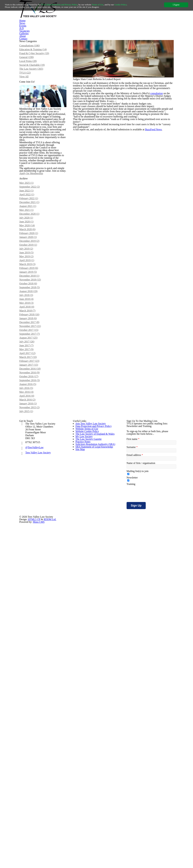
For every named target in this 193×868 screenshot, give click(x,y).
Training (131, 802)
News (58, 36)
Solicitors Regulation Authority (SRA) (95, 795)
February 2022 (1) (33, 372)
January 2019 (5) (32, 473)
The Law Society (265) (35, 114)
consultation (162, 153)
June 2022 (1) (31, 362)
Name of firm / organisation (141, 776)
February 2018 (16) (33, 532)
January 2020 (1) (32, 426)
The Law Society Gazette (89, 777)
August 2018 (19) (32, 500)
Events (72, 36)
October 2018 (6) (32, 489)
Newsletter (132, 794)
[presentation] (151, 812)
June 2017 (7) (31, 575)
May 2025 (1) (30, 351)
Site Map (80, 813)
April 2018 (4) (30, 521)
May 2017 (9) (30, 580)
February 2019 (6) (33, 468)
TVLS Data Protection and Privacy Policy (66, 5)
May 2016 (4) (30, 638)
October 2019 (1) (32, 436)
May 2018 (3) (30, 516)
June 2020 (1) (31, 404)
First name (133, 748)
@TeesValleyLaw (35, 748)
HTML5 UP (98, 849)
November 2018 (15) (34, 484)
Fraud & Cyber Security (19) (38, 92)
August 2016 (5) (32, 628)
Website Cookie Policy (87, 750)
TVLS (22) (29, 119)
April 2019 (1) (30, 457)
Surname (132, 758)
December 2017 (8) (34, 543)
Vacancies (101, 36)
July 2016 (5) (30, 633)
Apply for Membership (41, 324)
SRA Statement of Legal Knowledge (94, 804)
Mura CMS (142, 849)
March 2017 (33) (32, 591)
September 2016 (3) (34, 622)
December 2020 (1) (34, 394)
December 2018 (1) (34, 479)
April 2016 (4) (30, 644)
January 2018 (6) (32, 537)
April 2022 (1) (30, 367)
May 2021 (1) (30, 388)
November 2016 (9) (34, 612)
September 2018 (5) (34, 495)
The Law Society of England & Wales (95, 759)
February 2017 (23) (33, 596)
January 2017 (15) (33, 601)
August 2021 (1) (32, 383)
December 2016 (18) (34, 607)
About (133, 36)
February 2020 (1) (33, 420)
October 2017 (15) (33, 553)
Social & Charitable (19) (36, 108)
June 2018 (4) (31, 511)
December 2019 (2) (34, 431)
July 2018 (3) (30, 505)
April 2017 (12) (31, 585)
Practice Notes (83, 786)
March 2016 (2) (31, 649)
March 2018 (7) (31, 527)
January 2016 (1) (32, 654)
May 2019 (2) (30, 452)
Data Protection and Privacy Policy (93, 732)
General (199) (31, 98)
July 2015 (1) (30, 665)
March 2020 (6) (31, 415)
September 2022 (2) (34, 356)
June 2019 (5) (31, 447)
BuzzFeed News (159, 224)
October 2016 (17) (33, 617)
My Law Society (84, 768)
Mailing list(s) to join (137, 785)
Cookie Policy (136, 5)
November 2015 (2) (34, 660)
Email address (134, 767)
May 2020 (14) (31, 410)
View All (28, 124)
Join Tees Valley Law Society (90, 723)
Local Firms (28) (32, 103)
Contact (148, 36)
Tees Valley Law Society (39, 753)
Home (44, 36)
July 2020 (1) (30, 399)
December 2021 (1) (34, 378)
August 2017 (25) (32, 564)
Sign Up (135, 824)
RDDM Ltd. (112, 849)
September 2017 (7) (34, 559)
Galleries (118, 36)
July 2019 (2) (30, 442)
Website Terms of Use (87, 741)
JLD (85, 36)
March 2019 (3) (31, 463)
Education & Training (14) (37, 87)
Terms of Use (110, 5)
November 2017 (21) (34, 548)
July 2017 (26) (31, 569)
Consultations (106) (34, 82)
